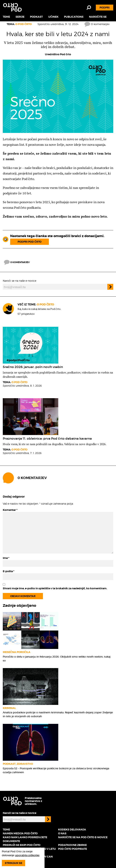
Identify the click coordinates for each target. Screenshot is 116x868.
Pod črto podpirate (73, 849)
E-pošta (9, 571)
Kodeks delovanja (72, 830)
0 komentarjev (97, 24)
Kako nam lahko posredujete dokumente (25, 839)
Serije (20, 17)
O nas (62, 833)
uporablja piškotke (27, 855)
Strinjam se (14, 863)
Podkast (36, 17)
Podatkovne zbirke (72, 845)
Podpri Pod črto (30, 242)
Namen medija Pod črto (20, 833)
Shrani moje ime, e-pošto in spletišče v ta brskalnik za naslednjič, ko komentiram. (55, 588)
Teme (6, 17)
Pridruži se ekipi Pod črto (22, 845)
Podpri (105, 8)
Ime (6, 558)
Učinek (53, 17)
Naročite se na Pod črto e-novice (83, 837)
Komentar (10, 510)
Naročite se (98, 17)
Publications (74, 17)
